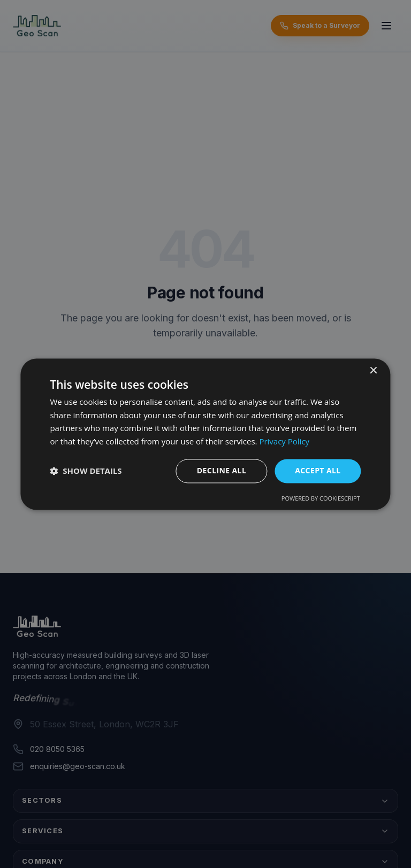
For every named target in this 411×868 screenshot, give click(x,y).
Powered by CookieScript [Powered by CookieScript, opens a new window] (321, 498)
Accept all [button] (318, 470)
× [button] (373, 371)
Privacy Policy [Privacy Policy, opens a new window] (284, 442)
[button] (86, 471)
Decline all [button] (222, 470)
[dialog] (205, 434)
